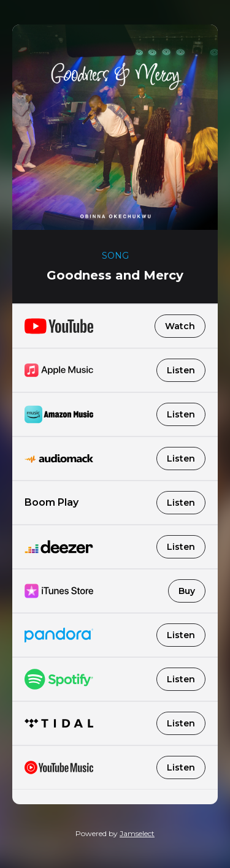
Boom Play (115, 503)
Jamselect (137, 833)
